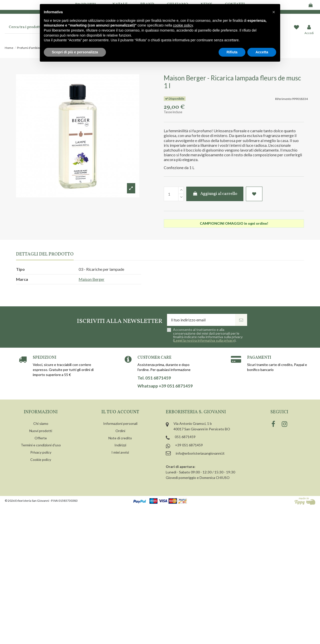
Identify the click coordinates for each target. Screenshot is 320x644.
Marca (22, 279)
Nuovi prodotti (41, 431)
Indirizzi (120, 445)
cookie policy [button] (183, 25)
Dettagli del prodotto (45, 255)
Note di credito (120, 438)
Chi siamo (41, 423)
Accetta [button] (262, 52)
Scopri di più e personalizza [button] (75, 52)
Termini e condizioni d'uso (41, 445)
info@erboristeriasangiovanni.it (200, 453)
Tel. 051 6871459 (154, 378)
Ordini (120, 431)
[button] (274, 12)
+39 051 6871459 (189, 445)
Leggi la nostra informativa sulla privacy (204, 340)
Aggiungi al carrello (215, 194)
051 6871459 (185, 437)
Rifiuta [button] (232, 52)
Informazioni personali (120, 423)
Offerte (41, 438)
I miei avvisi (120, 452)
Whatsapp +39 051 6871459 (165, 386)
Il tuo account (120, 412)
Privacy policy (41, 452)
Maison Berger (92, 279)
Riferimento (283, 99)
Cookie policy (41, 460)
